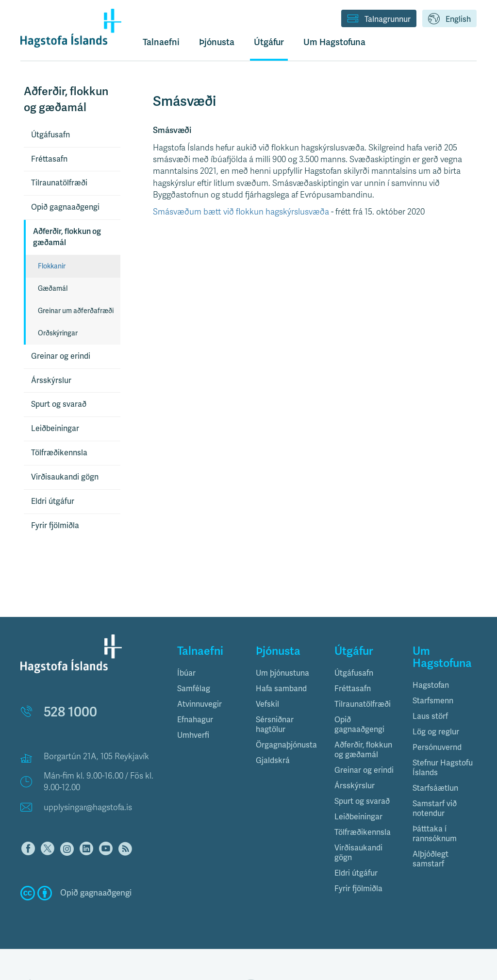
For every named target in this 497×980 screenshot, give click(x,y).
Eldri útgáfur (53, 501)
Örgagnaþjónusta (286, 745)
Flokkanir (52, 266)
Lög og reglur (436, 732)
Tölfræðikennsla (59, 453)
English (449, 19)
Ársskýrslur (51, 381)
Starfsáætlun (435, 788)
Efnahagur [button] (195, 720)
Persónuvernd (437, 747)
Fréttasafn (49, 159)
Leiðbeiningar (55, 429)
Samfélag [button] (194, 689)
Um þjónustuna (282, 673)
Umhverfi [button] (193, 735)
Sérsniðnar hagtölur (275, 725)
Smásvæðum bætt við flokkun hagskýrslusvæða (241, 212)
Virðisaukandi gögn (65, 477)
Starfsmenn (433, 701)
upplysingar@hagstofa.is (88, 807)
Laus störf (430, 716)
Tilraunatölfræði (59, 183)
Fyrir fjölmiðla (55, 526)
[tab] (209, 673)
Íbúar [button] (186, 673)
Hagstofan (431, 685)
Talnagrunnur (379, 19)
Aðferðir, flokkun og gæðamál (67, 237)
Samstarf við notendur (435, 809)
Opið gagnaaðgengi (65, 207)
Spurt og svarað (59, 404)
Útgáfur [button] (269, 42)
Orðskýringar (58, 333)
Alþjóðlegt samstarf (431, 859)
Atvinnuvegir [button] (199, 704)
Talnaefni (161, 42)
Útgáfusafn (50, 135)
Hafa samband (281, 689)
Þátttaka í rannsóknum (435, 834)
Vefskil (267, 704)
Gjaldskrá (273, 761)
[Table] (308, 372)
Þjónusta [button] (217, 42)
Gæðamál (53, 289)
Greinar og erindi (61, 356)
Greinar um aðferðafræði (76, 311)
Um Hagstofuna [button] (334, 42)
